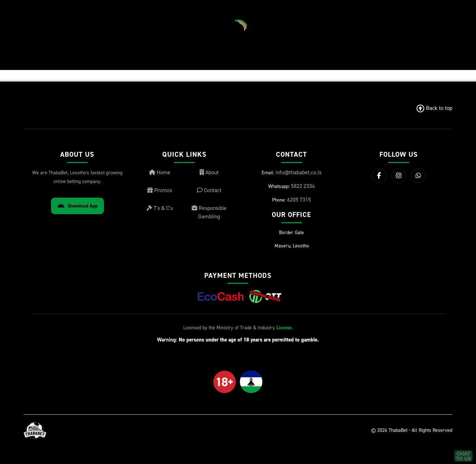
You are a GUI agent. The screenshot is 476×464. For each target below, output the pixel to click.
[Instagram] (399, 176)
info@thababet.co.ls (299, 172)
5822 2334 (303, 186)
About (209, 172)
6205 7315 (299, 200)
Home (160, 172)
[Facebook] (379, 176)
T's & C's (160, 208)
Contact (209, 190)
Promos (160, 190)
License (284, 328)
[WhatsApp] (418, 176)
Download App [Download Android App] (77, 206)
